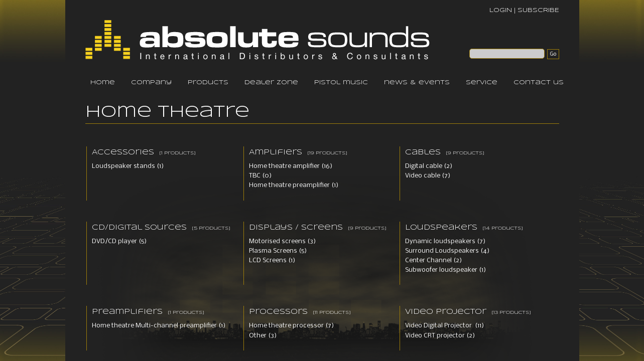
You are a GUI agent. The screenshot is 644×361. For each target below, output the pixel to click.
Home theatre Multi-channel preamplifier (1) (159, 326)
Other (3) (263, 336)
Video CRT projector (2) (440, 336)
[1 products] (177, 153)
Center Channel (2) (433, 260)
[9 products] (465, 153)
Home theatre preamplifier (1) (294, 185)
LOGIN (501, 10)
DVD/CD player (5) (119, 241)
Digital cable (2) (429, 166)
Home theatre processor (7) (291, 326)
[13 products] (511, 313)
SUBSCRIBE (538, 10)
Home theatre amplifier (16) (291, 166)
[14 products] (503, 228)
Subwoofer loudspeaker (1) (445, 270)
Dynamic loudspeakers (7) (445, 241)
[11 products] (332, 313)
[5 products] (211, 228)
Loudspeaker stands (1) (128, 166)
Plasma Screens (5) (278, 251)
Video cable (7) (428, 176)
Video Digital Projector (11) (444, 326)
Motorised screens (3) (282, 241)
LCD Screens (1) (272, 260)
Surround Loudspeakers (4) (447, 251)
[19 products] (327, 153)
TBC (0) (260, 176)
